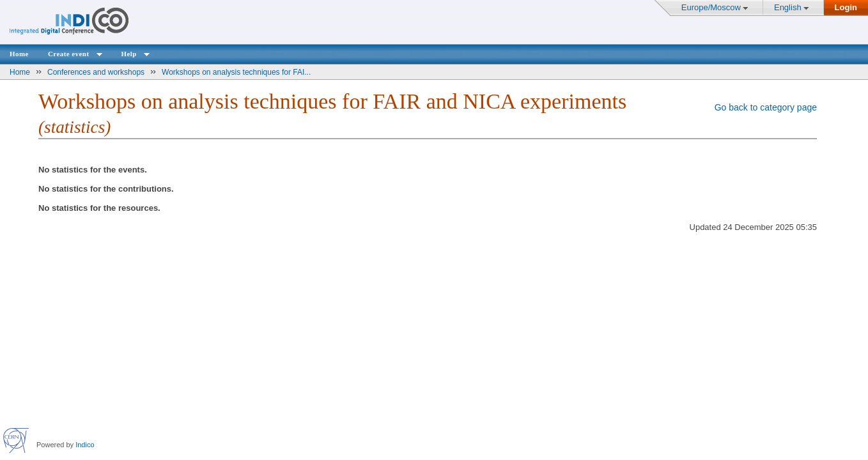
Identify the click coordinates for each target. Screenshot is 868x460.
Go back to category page (766, 107)
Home (19, 54)
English (788, 7)
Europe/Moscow (711, 7)
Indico (85, 445)
